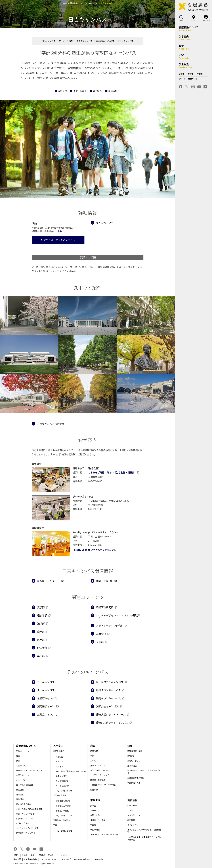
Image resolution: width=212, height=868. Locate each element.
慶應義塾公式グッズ (26, 833)
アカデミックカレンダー (101, 775)
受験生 (16, 855)
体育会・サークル (98, 820)
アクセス (64, 855)
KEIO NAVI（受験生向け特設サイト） (71, 771)
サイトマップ (65, 859)
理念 (18, 756)
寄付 (42, 855)
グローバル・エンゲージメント (29, 770)
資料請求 (59, 767)
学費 (55, 825)
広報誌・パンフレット (26, 819)
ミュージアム (22, 766)
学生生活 (95, 800)
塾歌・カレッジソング (25, 814)
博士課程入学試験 (63, 806)
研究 (130, 746)
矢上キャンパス (66, 41)
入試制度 (59, 757)
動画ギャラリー (62, 776)
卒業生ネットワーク (25, 775)
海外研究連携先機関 (136, 778)
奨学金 (93, 806)
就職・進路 (95, 815)
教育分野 (94, 751)
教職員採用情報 (30, 859)
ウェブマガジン (62, 781)
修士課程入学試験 (63, 801)
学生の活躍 (95, 830)
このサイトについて (48, 859)
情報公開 (20, 790)
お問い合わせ (99, 859)
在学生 (25, 855)
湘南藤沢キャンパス (105, 41)
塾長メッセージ (23, 751)
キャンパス (93, 3)
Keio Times (132, 806)
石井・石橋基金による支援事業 (29, 809)
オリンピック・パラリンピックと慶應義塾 (144, 831)
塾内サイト (53, 855)
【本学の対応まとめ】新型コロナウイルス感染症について (144, 838)
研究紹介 (131, 756)
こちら (59, 231)
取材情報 (131, 820)
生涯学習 (94, 790)
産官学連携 (132, 766)
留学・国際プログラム (100, 770)
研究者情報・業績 (135, 751)
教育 (93, 746)
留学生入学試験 (62, 811)
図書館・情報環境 (98, 780)
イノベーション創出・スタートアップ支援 (144, 772)
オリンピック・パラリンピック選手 (105, 835)
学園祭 (93, 825)
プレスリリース (134, 815)
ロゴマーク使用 (23, 823)
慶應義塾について (78, 3)
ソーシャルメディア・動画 (27, 828)
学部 (92, 756)
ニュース (131, 810)
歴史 (18, 761)
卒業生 (33, 855)
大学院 (93, 761)
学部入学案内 (59, 751)
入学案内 (58, 746)
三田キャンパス (48, 41)
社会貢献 (20, 795)
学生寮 (93, 810)
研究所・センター (135, 761)
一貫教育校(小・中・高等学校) (103, 785)
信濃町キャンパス (84, 41)
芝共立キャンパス (126, 41)
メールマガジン (62, 786)
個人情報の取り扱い (82, 859)
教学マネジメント (98, 766)
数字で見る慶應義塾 (25, 785)
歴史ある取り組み (24, 804)
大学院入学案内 (60, 795)
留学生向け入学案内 (62, 820)
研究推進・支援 (134, 783)
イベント (59, 762)
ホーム (64, 3)
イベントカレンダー (136, 825)
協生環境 (20, 799)
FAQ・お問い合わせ (64, 791)
